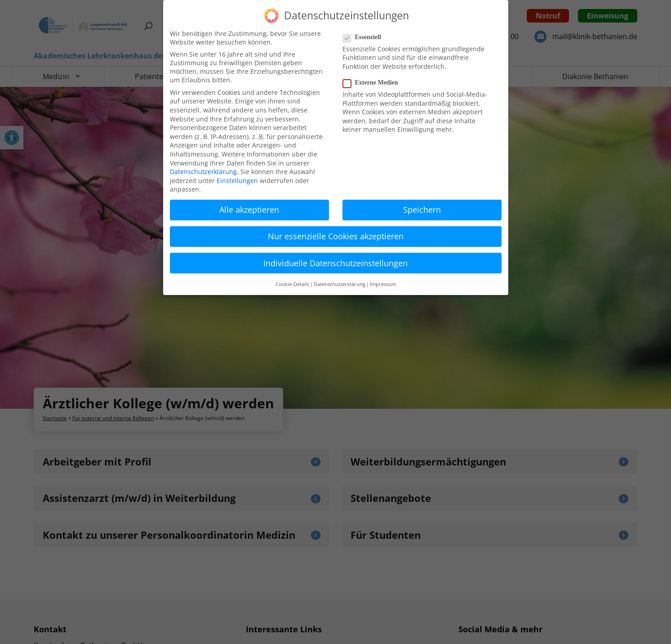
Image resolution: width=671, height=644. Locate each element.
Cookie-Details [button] (292, 284)
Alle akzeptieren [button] (249, 210)
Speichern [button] (422, 210)
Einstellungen (237, 181)
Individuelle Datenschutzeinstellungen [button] (335, 263)
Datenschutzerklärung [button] (340, 284)
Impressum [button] (383, 284)
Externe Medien (374, 83)
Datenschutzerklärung (203, 172)
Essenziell (366, 37)
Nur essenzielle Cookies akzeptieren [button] (336, 236)
